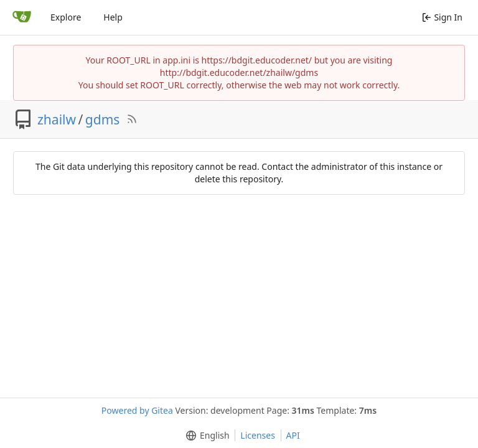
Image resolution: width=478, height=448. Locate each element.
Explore (66, 17)
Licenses (258, 435)
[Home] (22, 17)
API (293, 435)
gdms (103, 119)
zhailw (57, 119)
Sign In (442, 17)
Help (113, 17)
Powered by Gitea (137, 410)
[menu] (205, 436)
